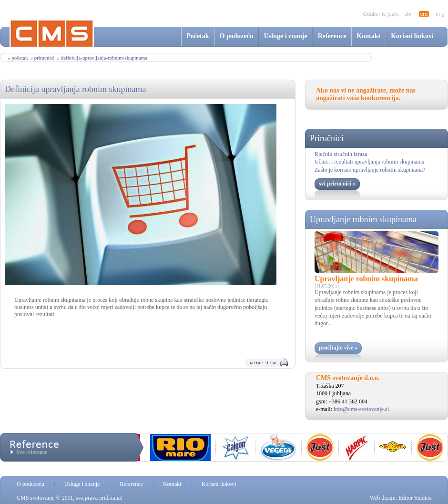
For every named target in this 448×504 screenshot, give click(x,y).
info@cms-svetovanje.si (361, 409)
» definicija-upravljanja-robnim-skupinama (102, 58)
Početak (198, 36)
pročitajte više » (338, 348)
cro (424, 14)
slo (407, 14)
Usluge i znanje (286, 36)
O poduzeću (237, 36)
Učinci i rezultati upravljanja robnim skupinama (369, 162)
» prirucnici (42, 58)
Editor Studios (415, 498)
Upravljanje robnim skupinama (363, 219)
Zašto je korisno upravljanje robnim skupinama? (370, 170)
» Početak (18, 58)
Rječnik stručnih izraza (341, 154)
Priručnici (327, 138)
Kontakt (368, 36)
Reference (332, 36)
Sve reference (32, 452)
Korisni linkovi (412, 36)
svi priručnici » (337, 184)
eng (440, 14)
